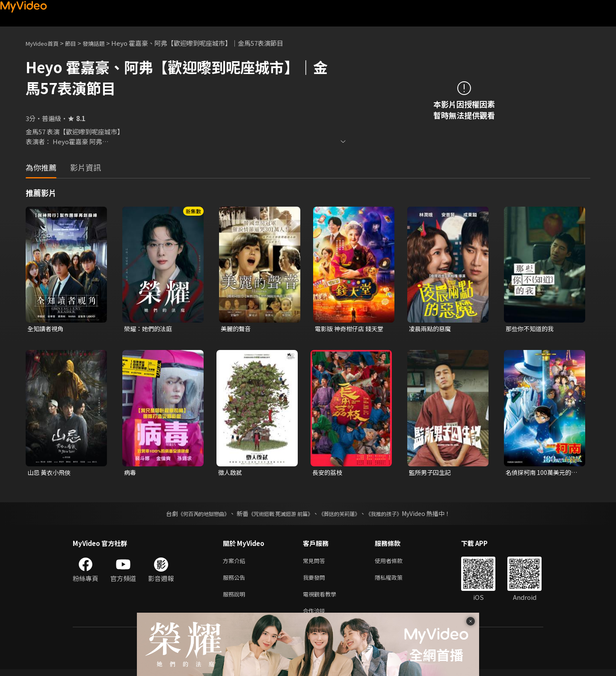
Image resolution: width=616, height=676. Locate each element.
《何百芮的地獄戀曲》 (192, 515)
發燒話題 (103, 43)
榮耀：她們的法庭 (150, 329)
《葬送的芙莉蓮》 (346, 515)
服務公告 (236, 581)
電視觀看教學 (322, 599)
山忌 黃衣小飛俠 (50, 473)
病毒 (130, 473)
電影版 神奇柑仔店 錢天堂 (351, 329)
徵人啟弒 (231, 473)
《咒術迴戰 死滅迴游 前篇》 (278, 515)
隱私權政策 (396, 581)
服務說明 (236, 599)
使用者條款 (396, 563)
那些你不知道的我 (531, 329)
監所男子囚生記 (431, 473)
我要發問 (316, 581)
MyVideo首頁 (45, 43)
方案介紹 (236, 563)
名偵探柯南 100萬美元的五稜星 (540, 474)
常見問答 (316, 563)
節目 (77, 43)
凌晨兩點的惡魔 (431, 329)
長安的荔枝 (328, 473)
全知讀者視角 (47, 329)
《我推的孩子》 (397, 515)
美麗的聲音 (237, 329)
